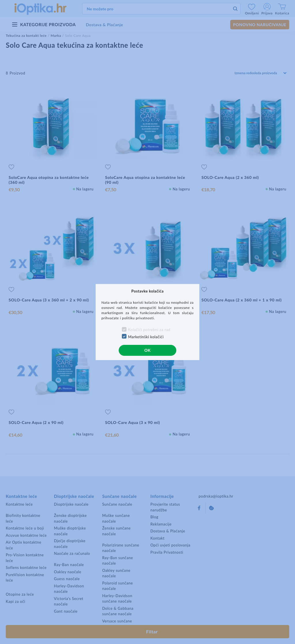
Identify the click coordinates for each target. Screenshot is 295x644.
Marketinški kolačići (146, 337)
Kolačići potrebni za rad (149, 330)
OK (147, 350)
